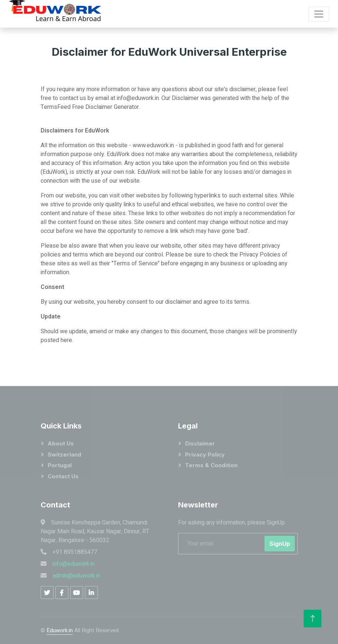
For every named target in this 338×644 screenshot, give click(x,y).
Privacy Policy (205, 454)
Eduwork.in (60, 630)
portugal (60, 465)
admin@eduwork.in (76, 576)
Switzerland (64, 454)
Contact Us (63, 476)
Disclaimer (200, 443)
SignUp (280, 544)
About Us (61, 443)
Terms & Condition (211, 465)
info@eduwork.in (74, 564)
